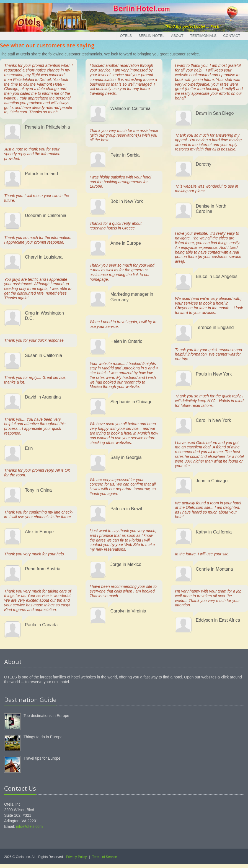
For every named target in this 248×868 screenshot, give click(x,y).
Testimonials (203, 36)
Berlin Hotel (151, 36)
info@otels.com (29, 826)
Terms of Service (104, 857)
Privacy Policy (77, 857)
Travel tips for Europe (42, 758)
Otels (126, 36)
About (177, 36)
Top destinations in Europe (46, 716)
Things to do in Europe (43, 737)
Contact (232, 36)
